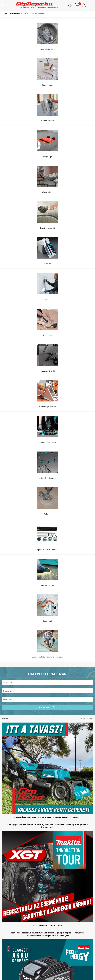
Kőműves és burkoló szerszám (34, 14)
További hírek (86, 718)
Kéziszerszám (15, 14)
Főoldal (5, 14)
